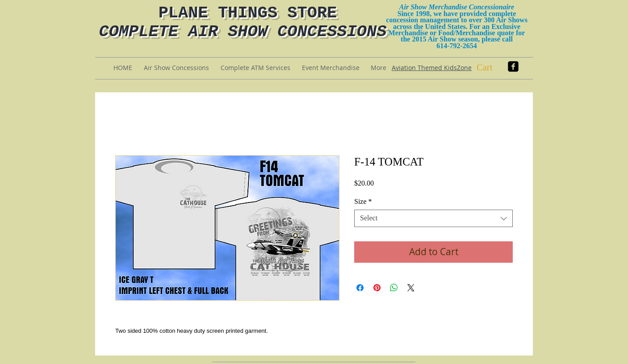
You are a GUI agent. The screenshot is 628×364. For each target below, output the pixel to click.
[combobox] (433, 218)
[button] (492, 67)
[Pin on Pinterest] (377, 288)
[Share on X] (411, 288)
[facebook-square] (513, 66)
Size (363, 201)
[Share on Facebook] (360, 288)
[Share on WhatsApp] (394, 288)
